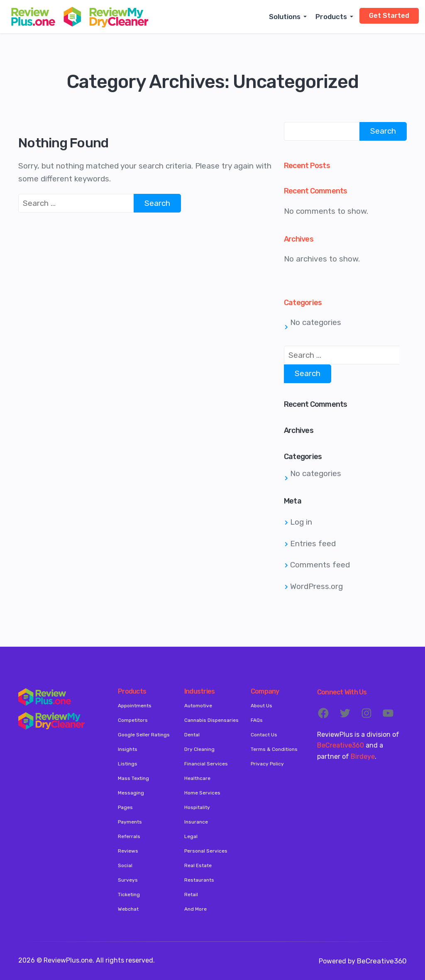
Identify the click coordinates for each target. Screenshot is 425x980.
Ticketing (129, 894)
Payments (130, 822)
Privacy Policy (267, 764)
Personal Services (206, 851)
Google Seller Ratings (144, 735)
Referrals (129, 836)
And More (195, 909)
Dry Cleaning (199, 749)
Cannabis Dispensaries (211, 720)
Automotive (198, 706)
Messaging (131, 793)
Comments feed (320, 565)
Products (331, 17)
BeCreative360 (341, 745)
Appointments (135, 706)
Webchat (128, 909)
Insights (128, 749)
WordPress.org (316, 586)
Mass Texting (133, 778)
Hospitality (197, 807)
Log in (301, 522)
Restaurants (199, 880)
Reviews (128, 851)
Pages (125, 807)
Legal (191, 836)
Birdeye (363, 756)
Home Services (202, 793)
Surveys (128, 880)
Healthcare (197, 778)
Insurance (196, 822)
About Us (261, 706)
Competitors (133, 720)
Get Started (389, 16)
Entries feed (313, 544)
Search (383, 131)
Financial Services (206, 764)
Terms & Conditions (274, 749)
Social (125, 865)
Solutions (285, 17)
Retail (191, 894)
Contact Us (264, 735)
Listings (128, 764)
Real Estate (198, 865)
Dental (192, 735)
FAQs (257, 720)
